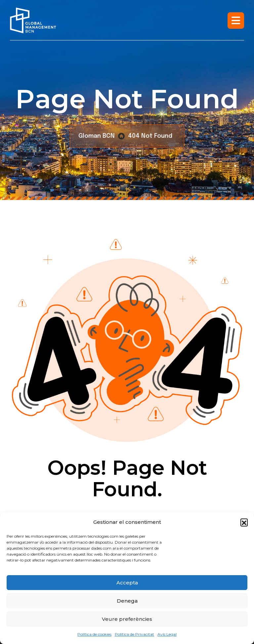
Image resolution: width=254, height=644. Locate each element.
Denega (127, 601)
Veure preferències (127, 619)
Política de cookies (94, 634)
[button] (244, 522)
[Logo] (33, 20)
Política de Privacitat (134, 634)
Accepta (127, 583)
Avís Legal (167, 634)
